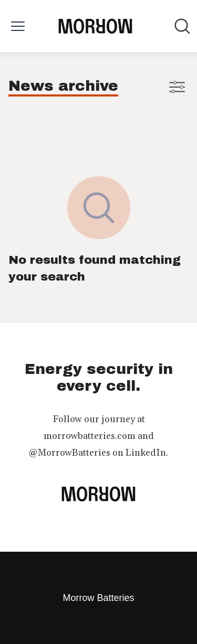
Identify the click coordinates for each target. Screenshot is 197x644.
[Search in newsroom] (182, 26)
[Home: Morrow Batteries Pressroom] (95, 26)
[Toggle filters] (177, 87)
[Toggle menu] (18, 26)
